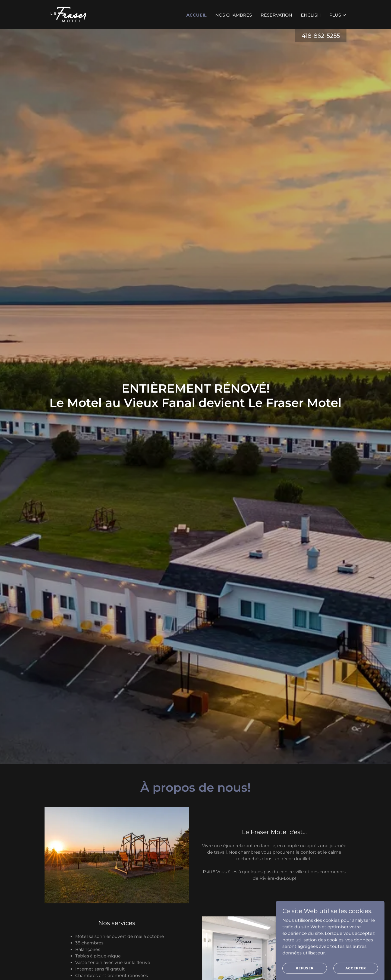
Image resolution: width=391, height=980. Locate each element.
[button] (338, 15)
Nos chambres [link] (234, 15)
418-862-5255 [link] (321, 36)
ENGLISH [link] (311, 15)
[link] (68, 14)
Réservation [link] (276, 15)
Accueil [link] (196, 15)
